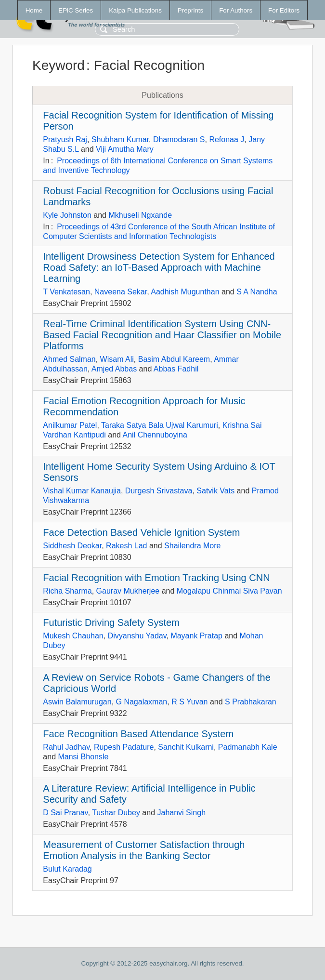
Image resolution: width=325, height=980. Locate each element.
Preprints (190, 10)
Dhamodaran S (179, 139)
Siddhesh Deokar (72, 546)
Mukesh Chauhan (73, 636)
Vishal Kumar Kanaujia (82, 491)
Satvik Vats (215, 491)
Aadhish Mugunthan (185, 292)
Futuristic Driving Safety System (111, 622)
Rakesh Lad (126, 546)
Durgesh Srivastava (159, 491)
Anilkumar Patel (70, 425)
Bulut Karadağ (67, 869)
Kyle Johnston (67, 215)
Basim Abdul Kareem (174, 359)
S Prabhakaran (251, 702)
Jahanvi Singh (182, 813)
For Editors (284, 10)
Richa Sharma (67, 591)
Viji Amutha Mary (125, 149)
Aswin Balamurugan (77, 702)
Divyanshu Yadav (137, 636)
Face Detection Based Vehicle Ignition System (141, 532)
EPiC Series (76, 10)
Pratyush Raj (65, 139)
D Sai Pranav (65, 813)
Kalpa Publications (135, 10)
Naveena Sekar (121, 292)
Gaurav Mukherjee (128, 591)
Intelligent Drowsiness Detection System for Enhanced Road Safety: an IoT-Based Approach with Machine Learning (159, 267)
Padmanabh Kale (248, 747)
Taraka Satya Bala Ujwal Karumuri (160, 425)
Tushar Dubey (116, 813)
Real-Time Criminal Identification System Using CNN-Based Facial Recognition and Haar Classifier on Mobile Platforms (162, 335)
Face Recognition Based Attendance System (138, 734)
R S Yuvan (189, 702)
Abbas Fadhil (176, 369)
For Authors (236, 10)
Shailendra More (192, 546)
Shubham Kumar (120, 139)
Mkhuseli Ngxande (140, 215)
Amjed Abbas (114, 369)
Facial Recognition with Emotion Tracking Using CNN (156, 578)
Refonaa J (227, 139)
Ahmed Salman (69, 359)
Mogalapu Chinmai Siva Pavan (229, 591)
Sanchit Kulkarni (186, 747)
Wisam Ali (117, 359)
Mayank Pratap (196, 636)
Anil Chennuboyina (155, 435)
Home (34, 10)
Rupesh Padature (124, 747)
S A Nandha (257, 292)
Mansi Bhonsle (83, 757)
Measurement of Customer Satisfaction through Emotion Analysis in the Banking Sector (144, 850)
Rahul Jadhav (66, 747)
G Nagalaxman (142, 702)
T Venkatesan (66, 292)
